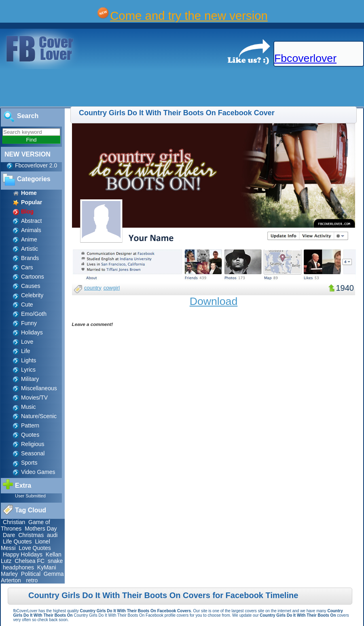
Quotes (30, 435)
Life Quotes (17, 541)
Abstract (31, 221)
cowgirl (112, 288)
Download (214, 301)
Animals (31, 230)
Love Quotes (35, 548)
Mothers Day (41, 529)
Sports (29, 463)
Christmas (31, 535)
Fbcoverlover (305, 58)
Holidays (32, 332)
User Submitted (30, 496)
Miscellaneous (39, 388)
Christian (14, 522)
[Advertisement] (147, 88)
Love (27, 342)
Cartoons (33, 277)
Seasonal (33, 453)
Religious (33, 444)
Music (29, 407)
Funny (29, 323)
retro (32, 580)
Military (30, 379)
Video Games (38, 472)
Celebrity (32, 295)
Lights (29, 360)
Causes (31, 286)
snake (55, 561)
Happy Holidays (23, 554)
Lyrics (28, 370)
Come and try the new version (189, 16)
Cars (27, 267)
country (93, 288)
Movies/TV (34, 398)
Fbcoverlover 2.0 (36, 165)
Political (31, 574)
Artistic (30, 249)
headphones (18, 567)
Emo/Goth (34, 314)
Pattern (30, 425)
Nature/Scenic (39, 416)
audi (52, 535)
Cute (27, 305)
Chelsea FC (30, 561)
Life (26, 351)
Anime (29, 239)
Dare (9, 535)
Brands (30, 258)
